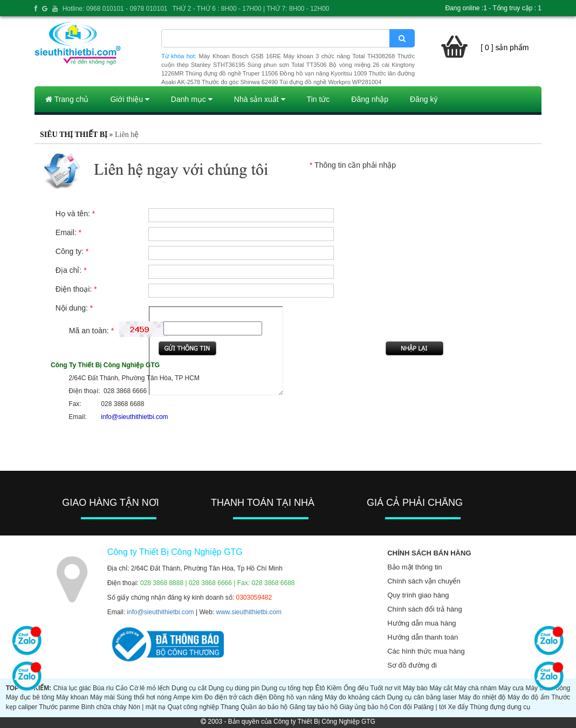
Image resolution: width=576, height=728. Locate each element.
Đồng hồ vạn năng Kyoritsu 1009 (323, 73)
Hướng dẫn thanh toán (423, 637)
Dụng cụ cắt (189, 688)
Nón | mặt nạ (147, 707)
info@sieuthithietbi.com (160, 612)
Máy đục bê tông (30, 697)
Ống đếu (356, 688)
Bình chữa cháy (104, 707)
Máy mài (102, 697)
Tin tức (318, 99)
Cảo (121, 688)
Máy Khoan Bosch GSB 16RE (240, 56)
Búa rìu (103, 688)
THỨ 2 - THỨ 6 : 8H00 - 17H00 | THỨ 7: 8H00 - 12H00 (251, 9)
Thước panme (59, 707)
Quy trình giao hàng (418, 595)
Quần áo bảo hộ (264, 707)
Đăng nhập (370, 99)
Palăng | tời (430, 707)
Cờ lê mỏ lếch (150, 688)
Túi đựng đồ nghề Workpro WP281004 (330, 82)
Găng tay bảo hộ (314, 707)
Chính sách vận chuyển (424, 581)
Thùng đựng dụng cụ (500, 707)
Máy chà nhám (475, 688)
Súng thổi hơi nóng (144, 697)
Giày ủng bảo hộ (363, 707)
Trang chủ (67, 99)
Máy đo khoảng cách (355, 697)
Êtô (320, 688)
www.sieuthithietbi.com (249, 612)
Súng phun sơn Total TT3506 (287, 65)
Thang (230, 707)
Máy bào (415, 688)
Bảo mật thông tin (414, 567)
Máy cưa (511, 688)
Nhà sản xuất (260, 99)
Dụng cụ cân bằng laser (422, 697)
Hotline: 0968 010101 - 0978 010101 (115, 9)
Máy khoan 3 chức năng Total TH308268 (339, 56)
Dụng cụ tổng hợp (287, 688)
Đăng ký (424, 99)
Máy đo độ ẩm (529, 697)
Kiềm (334, 688)
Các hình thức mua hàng (426, 651)
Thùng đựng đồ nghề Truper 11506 (231, 73)
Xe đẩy (458, 707)
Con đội (401, 707)
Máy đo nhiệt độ (482, 697)
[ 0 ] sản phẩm (505, 47)
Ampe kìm (188, 697)
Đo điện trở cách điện (236, 697)
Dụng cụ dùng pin (234, 688)
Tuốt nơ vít (385, 688)
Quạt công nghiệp (193, 707)
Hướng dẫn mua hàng (421, 623)
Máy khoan (72, 697)
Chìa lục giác (72, 688)
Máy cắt (441, 688)
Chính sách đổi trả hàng (425, 609)
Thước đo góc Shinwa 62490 (240, 82)
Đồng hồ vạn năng (296, 697)
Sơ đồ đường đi (412, 665)
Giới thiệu (129, 99)
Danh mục (192, 99)
